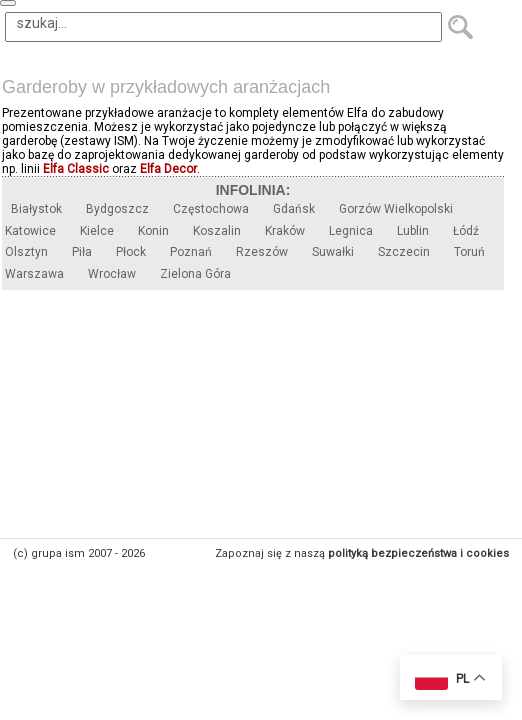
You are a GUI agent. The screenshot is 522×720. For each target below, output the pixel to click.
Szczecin (404, 252)
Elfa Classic (76, 169)
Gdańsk (294, 209)
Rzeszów (262, 252)
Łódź (466, 231)
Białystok (36, 209)
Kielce (97, 231)
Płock (131, 252)
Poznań (191, 252)
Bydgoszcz (117, 209)
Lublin (413, 231)
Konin (153, 231)
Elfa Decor (168, 169)
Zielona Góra (195, 274)
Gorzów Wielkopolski (396, 209)
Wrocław (112, 274)
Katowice (30, 231)
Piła (82, 252)
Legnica (351, 231)
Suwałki (333, 252)
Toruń (469, 252)
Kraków (285, 231)
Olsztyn (26, 252)
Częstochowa (211, 209)
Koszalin (217, 231)
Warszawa (34, 274)
